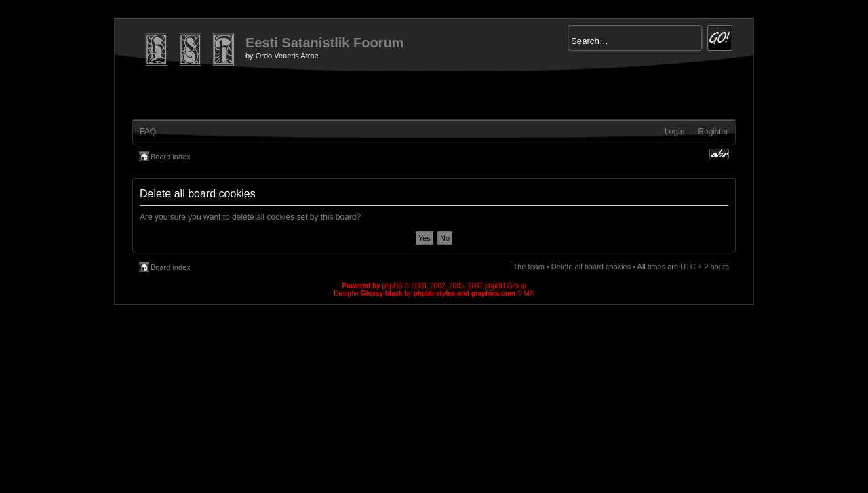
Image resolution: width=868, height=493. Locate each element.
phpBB (392, 286)
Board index (171, 157)
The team (528, 267)
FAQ (148, 132)
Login (674, 132)
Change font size (719, 154)
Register (713, 132)
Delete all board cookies (591, 267)
